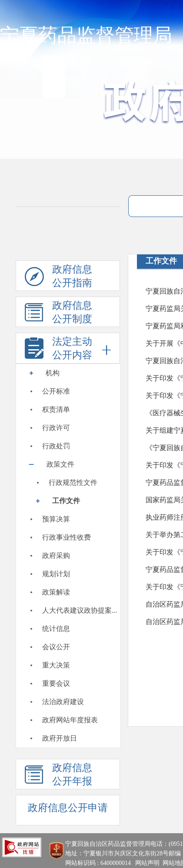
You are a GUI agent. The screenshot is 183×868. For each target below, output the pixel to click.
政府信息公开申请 (68, 808)
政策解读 (56, 592)
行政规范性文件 (73, 482)
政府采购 (56, 556)
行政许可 (56, 428)
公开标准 (56, 391)
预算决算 (56, 519)
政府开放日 (60, 738)
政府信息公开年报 (58, 776)
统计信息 (56, 629)
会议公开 (56, 647)
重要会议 (56, 683)
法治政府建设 (63, 702)
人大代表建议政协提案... (80, 610)
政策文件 (60, 464)
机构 (53, 373)
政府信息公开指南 (58, 277)
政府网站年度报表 (70, 720)
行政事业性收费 (67, 537)
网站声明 (147, 863)
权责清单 (56, 409)
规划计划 (56, 574)
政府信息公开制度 (58, 314)
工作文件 (66, 501)
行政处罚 (56, 446)
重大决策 (56, 665)
